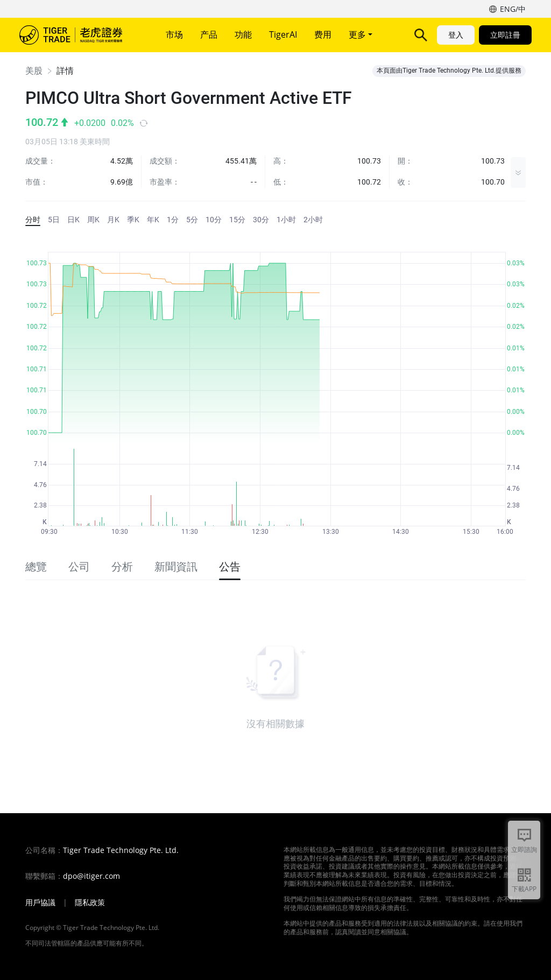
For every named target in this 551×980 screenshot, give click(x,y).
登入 (456, 35)
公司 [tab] (79, 567)
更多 (361, 34)
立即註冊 (505, 35)
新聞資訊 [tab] (176, 567)
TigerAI (283, 34)
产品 (209, 34)
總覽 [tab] (36, 567)
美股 (34, 71)
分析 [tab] (122, 567)
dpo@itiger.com (91, 876)
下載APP (524, 889)
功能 (243, 34)
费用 (323, 34)
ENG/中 (513, 9)
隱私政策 (90, 903)
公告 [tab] (230, 567)
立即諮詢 (524, 849)
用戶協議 (40, 903)
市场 (174, 34)
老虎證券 (79, 35)
